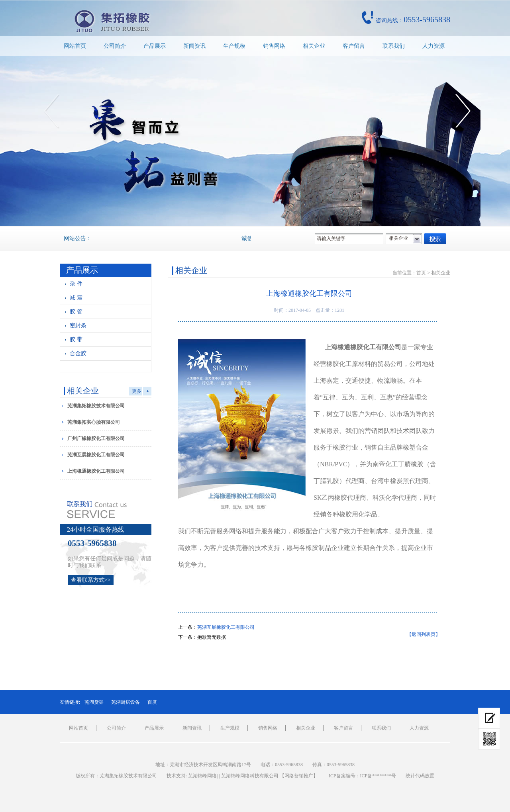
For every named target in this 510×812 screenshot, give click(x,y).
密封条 (78, 326)
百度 (152, 702)
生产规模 (234, 46)
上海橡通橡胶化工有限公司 (96, 471)
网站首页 (75, 46)
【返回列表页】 (424, 634)
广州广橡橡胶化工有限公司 (96, 438)
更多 (137, 391)
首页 (421, 273)
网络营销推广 (299, 776)
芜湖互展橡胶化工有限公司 (96, 455)
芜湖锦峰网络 (202, 776)
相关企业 (314, 46)
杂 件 (76, 284)
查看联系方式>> (91, 580)
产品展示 (155, 46)
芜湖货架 (94, 702)
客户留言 (354, 46)
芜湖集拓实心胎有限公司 (94, 422)
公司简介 (115, 46)
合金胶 (78, 353)
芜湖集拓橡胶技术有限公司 (96, 406)
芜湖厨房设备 (126, 702)
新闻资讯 (194, 46)
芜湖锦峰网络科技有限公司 (250, 776)
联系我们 (394, 46)
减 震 (76, 298)
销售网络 (274, 46)
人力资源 (433, 46)
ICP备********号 (378, 776)
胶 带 (76, 339)
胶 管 (76, 312)
